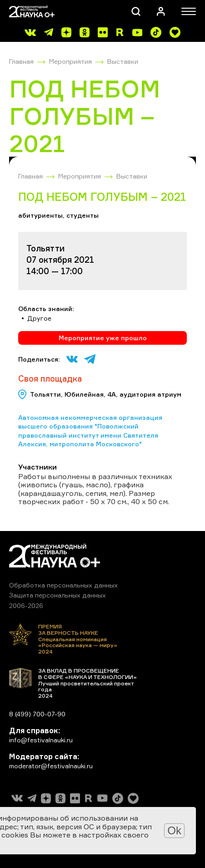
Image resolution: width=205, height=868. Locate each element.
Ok (174, 830)
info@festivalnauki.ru (41, 740)
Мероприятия (70, 61)
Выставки (123, 61)
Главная (21, 61)
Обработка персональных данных (63, 585)
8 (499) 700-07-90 (37, 714)
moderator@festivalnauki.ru (51, 766)
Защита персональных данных (57, 595)
